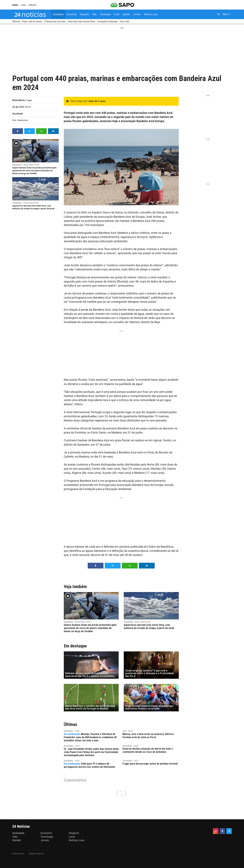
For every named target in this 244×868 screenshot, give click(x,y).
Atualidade (18, 114)
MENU (15, 5)
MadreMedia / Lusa (22, 100)
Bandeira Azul (23, 120)
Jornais (32, 5)
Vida (124, 731)
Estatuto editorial (36, 854)
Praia (14, 120)
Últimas (70, 724)
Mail (24, 5)
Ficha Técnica (18, 854)
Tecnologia (127, 761)
